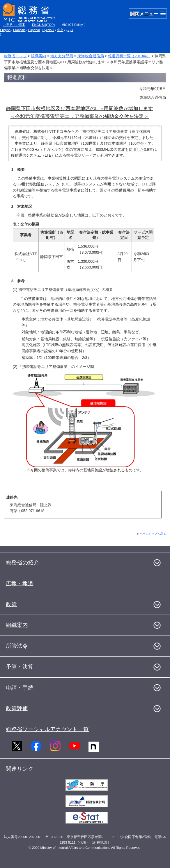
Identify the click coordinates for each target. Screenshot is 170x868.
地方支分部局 (62, 56)
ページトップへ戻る (153, 534)
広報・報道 (20, 583)
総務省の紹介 (22, 562)
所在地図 (100, 842)
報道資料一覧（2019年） (129, 56)
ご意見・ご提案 (14, 25)
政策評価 (17, 708)
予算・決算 (20, 667)
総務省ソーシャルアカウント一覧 (47, 729)
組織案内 (38, 56)
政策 (11, 604)
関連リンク (20, 769)
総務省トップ (15, 56)
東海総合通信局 (91, 56)
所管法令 (17, 646)
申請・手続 (20, 688)
